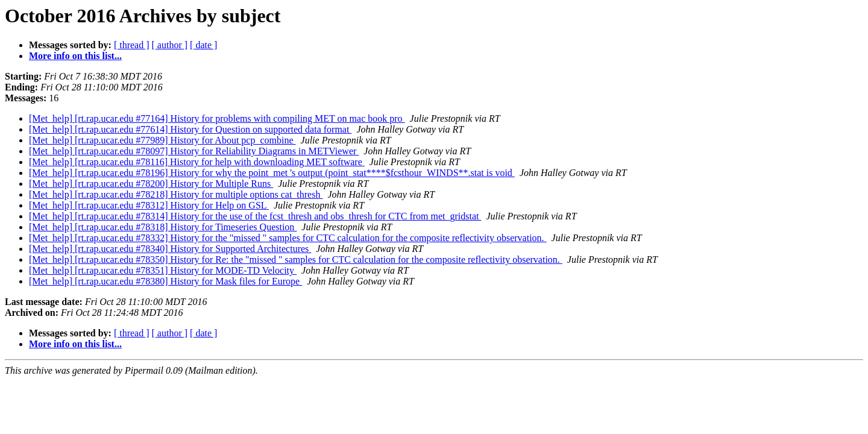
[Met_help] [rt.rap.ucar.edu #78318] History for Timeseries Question (163, 227)
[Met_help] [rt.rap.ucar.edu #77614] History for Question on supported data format (190, 129)
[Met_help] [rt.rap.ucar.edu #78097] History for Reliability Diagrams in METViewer (194, 151)
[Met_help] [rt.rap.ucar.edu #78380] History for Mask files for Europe (165, 281)
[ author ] (170, 45)
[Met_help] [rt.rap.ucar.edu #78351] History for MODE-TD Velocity (163, 270)
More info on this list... (75, 56)
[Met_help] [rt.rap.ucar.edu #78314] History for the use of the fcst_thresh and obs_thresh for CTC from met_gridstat (255, 216)
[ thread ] (132, 45)
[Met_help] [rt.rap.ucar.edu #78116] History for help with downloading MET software (197, 162)
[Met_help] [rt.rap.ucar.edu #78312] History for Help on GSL (149, 205)
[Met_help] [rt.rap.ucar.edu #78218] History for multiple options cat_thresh (176, 194)
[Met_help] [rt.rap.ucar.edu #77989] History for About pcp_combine (162, 140)
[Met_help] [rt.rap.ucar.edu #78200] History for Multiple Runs (151, 184)
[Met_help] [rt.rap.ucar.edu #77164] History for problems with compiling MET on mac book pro (217, 118)
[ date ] (203, 45)
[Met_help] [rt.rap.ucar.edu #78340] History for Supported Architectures (170, 249)
